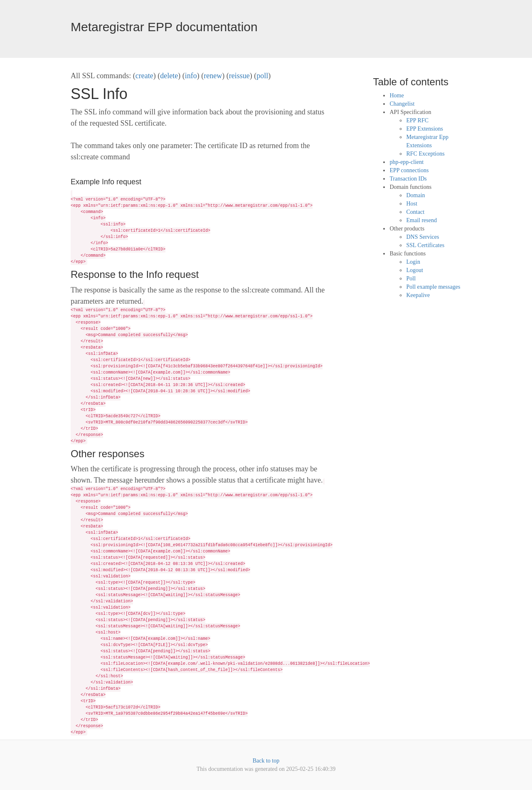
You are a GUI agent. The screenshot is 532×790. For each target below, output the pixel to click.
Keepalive (418, 295)
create (144, 76)
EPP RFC (417, 120)
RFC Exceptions (425, 154)
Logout (414, 270)
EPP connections (409, 170)
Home (397, 95)
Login (413, 262)
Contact (415, 212)
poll (262, 76)
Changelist (402, 104)
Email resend (421, 220)
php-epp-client (406, 162)
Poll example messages (433, 287)
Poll (411, 279)
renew (213, 76)
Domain (415, 195)
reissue (239, 76)
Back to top (266, 761)
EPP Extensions (425, 129)
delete (169, 76)
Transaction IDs (408, 179)
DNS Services (422, 237)
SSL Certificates (425, 245)
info (191, 76)
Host (411, 204)
